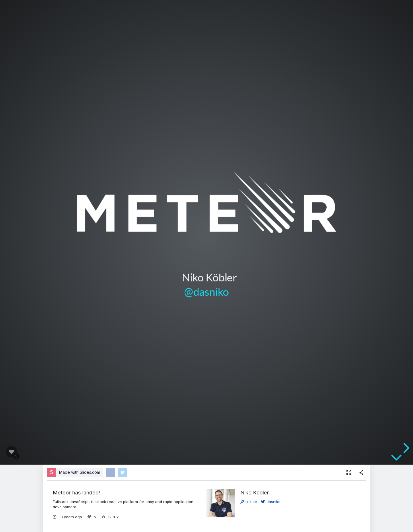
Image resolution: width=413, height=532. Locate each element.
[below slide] (396, 460)
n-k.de (249, 502)
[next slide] (406, 448)
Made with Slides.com (80, 472)
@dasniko (206, 292)
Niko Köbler (255, 492)
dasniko (271, 502)
